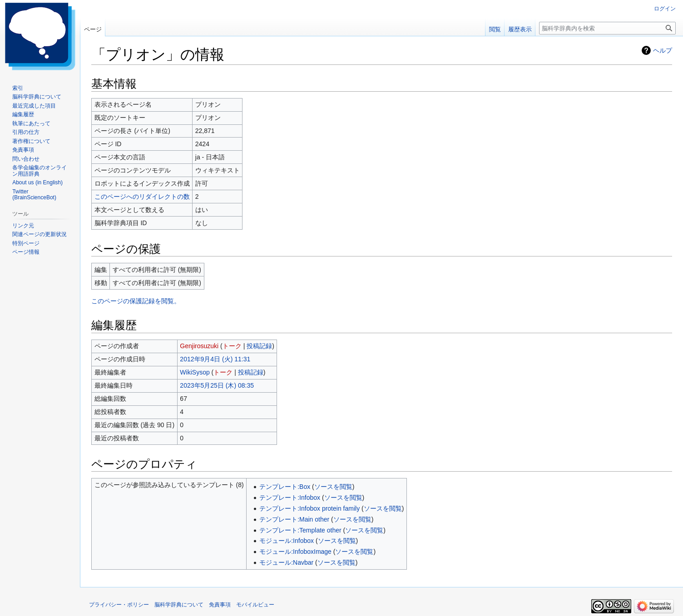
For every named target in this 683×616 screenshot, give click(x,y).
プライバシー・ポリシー (119, 605)
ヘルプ (663, 50)
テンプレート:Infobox (290, 498)
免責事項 (220, 605)
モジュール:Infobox (287, 541)
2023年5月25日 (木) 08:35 (217, 385)
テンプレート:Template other (300, 530)
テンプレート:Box (285, 487)
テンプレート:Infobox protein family (309, 508)
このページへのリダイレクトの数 (142, 197)
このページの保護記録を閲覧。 (136, 301)
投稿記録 (259, 346)
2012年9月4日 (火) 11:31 (215, 359)
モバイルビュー (255, 605)
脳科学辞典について (179, 605)
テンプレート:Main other (294, 519)
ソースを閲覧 (333, 487)
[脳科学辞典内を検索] (607, 28)
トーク (232, 346)
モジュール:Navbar (286, 562)
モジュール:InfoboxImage (295, 552)
